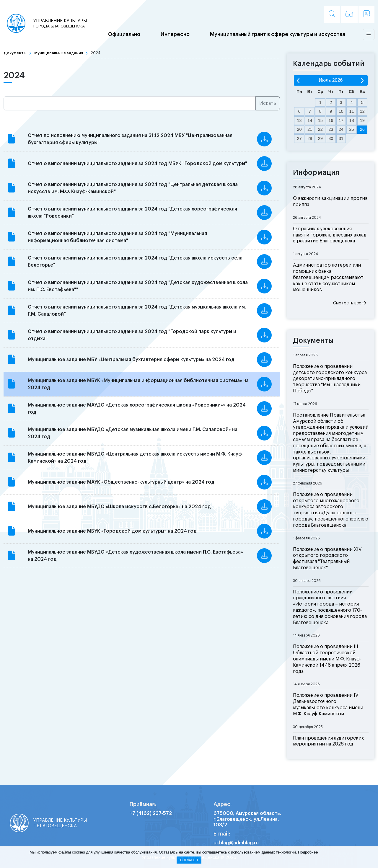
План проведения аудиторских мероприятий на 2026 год (328, 741)
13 (299, 120)
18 (351, 120)
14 (310, 120)
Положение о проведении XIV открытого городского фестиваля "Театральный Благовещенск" (327, 559)
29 (320, 138)
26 (362, 129)
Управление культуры (61, 23)
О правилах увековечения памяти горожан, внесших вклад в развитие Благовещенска (330, 235)
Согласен (189, 860)
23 (331, 129)
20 (299, 129)
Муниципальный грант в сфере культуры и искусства (278, 35)
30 (331, 138)
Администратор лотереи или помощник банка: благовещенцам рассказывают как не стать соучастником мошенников (328, 277)
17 (341, 120)
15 (320, 120)
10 (341, 111)
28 (310, 138)
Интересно (175, 35)
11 (351, 111)
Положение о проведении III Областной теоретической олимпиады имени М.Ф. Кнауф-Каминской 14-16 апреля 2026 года (327, 659)
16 (331, 120)
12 (362, 111)
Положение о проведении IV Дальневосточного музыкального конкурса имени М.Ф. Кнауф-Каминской (328, 704)
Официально (124, 35)
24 (341, 129)
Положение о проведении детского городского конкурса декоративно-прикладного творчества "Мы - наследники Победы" (330, 379)
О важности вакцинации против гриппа (330, 201)
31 (341, 138)
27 (299, 138)
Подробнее (308, 852)
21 (310, 129)
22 (320, 129)
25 (351, 129)
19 (362, 120)
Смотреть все (350, 303)
